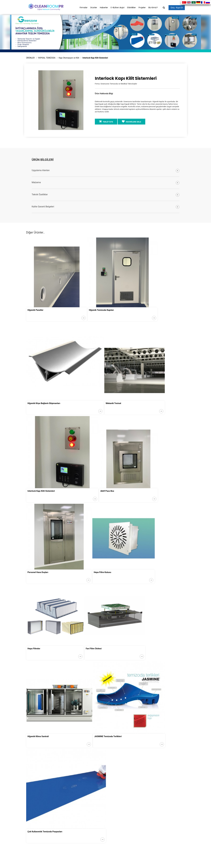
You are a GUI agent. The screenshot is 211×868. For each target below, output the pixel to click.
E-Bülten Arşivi (118, 8)
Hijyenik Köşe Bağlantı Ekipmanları (44, 403)
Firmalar (84, 8)
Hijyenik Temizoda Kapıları (101, 310)
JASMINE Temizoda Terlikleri (108, 736)
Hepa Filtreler (34, 649)
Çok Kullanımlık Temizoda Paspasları (45, 832)
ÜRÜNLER (30, 58)
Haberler (104, 8)
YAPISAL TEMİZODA (47, 58)
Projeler (142, 8)
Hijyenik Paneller (36, 310)
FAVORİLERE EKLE (131, 121)
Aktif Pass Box (107, 491)
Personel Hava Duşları (38, 572)
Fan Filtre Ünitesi (94, 649)
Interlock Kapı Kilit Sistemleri (41, 491)
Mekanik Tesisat (113, 403)
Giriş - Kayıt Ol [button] (177, 8)
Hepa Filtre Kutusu (102, 572)
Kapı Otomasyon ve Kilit (69, 58)
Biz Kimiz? (153, 8)
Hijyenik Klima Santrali (38, 736)
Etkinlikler (131, 8)
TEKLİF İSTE (106, 121)
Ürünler (94, 8)
